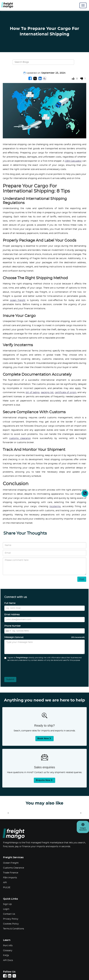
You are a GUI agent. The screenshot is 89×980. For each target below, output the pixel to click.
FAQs (6, 955)
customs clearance (20, 438)
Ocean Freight (11, 863)
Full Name (10, 603)
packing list (47, 393)
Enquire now (44, 780)
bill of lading (33, 393)
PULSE (7, 888)
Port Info (8, 946)
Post (82, 579)
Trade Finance (11, 873)
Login (6, 909)
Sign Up (7, 904)
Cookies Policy (11, 924)
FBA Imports (10, 878)
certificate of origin (66, 393)
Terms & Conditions (14, 929)
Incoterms (55, 506)
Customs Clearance (14, 868)
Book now (44, 738)
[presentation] (21, 668)
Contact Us (9, 914)
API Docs (8, 960)
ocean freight (18, 300)
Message (44, 637)
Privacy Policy (11, 919)
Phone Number (13, 626)
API (5, 883)
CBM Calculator (73, 161)
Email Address (12, 615)
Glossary (8, 951)
